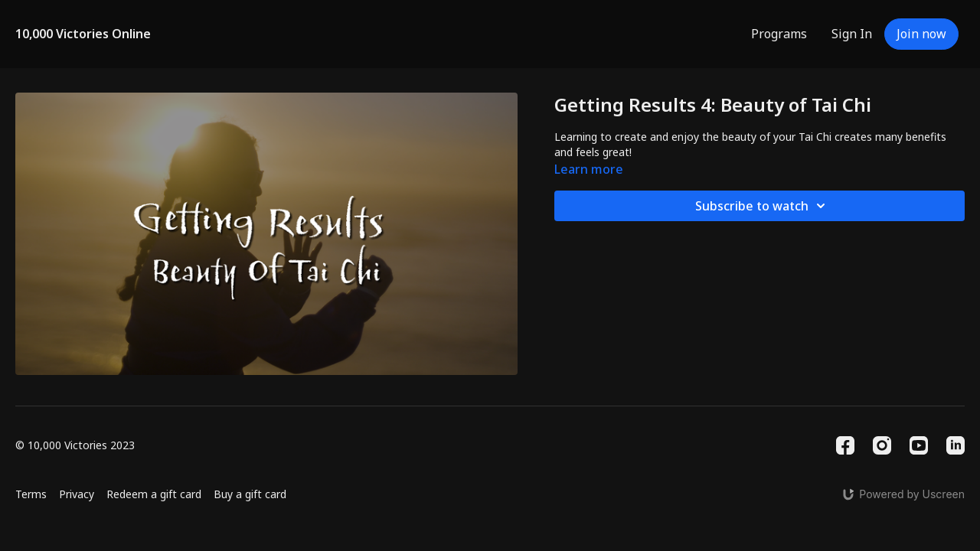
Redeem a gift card (154, 494)
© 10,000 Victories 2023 (75, 445)
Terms (31, 494)
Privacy (77, 494)
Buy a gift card (250, 494)
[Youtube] (919, 445)
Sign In (852, 34)
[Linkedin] (955, 445)
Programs (779, 34)
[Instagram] (882, 445)
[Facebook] (845, 445)
